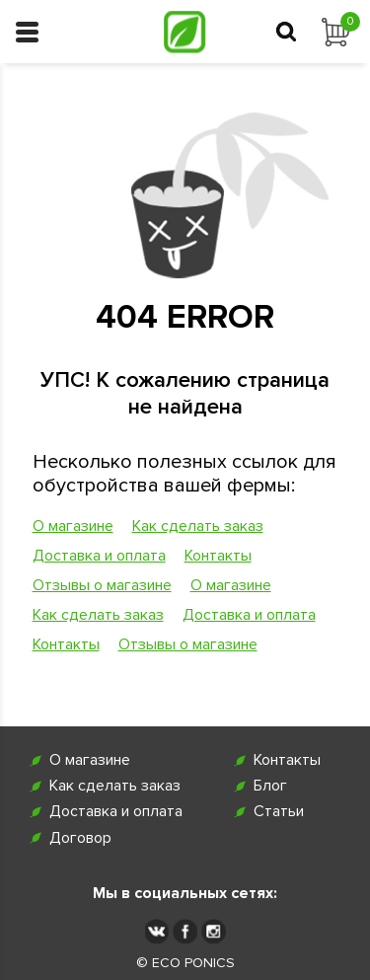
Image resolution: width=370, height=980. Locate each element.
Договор (80, 838)
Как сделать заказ (198, 526)
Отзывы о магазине (102, 585)
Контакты (218, 556)
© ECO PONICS (185, 963)
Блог (270, 786)
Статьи (279, 812)
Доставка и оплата (99, 556)
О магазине (73, 526)
